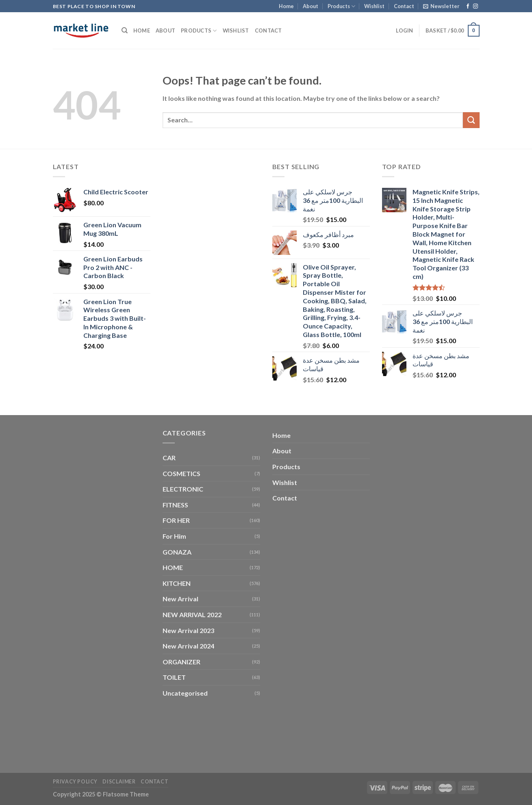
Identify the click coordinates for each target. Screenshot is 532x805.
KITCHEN (177, 583)
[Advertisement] (211, 283)
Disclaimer (119, 782)
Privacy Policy (75, 782)
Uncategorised (185, 693)
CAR (169, 458)
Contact (404, 6)
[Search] (125, 30)
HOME (173, 567)
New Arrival (180, 599)
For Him (174, 536)
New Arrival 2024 (188, 646)
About (311, 6)
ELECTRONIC (183, 489)
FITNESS (175, 505)
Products (341, 6)
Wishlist (374, 6)
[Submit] (471, 120)
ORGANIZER (181, 662)
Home (286, 6)
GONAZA (177, 552)
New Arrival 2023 (188, 630)
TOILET (174, 677)
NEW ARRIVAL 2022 (192, 615)
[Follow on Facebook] (468, 7)
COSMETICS (181, 473)
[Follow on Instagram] (476, 7)
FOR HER (176, 520)
